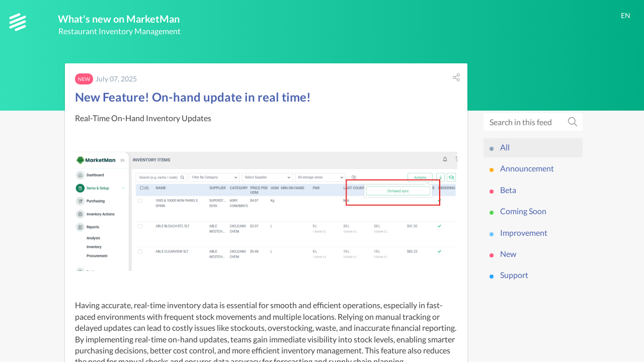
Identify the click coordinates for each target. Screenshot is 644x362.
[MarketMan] (18, 22)
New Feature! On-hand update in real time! (193, 99)
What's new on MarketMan (133, 19)
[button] (456, 79)
